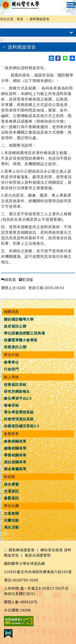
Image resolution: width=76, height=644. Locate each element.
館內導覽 (11, 484)
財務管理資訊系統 (19, 419)
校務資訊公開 (15, 347)
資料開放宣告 (39, 19)
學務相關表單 (15, 455)
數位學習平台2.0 (18, 398)
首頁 (20, 19)
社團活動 (11, 520)
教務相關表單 (15, 441)
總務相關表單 (15, 448)
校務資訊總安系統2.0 (22, 426)
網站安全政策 (52, 550)
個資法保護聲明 (38, 555)
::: (2, 25)
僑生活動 (11, 527)
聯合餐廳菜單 (15, 469)
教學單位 (11, 362)
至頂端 (26, 280)
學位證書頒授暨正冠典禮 (24, 333)
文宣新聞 (11, 514)
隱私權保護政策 (22, 550)
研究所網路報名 (17, 392)
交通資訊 (11, 491)
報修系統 (11, 405)
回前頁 (8, 280)
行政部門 (11, 369)
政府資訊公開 (15, 326)
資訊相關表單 (15, 462)
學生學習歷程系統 (19, 412)
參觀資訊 (11, 498)
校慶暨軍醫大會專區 (21, 340)
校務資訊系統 (15, 385)
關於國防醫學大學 (19, 319)
